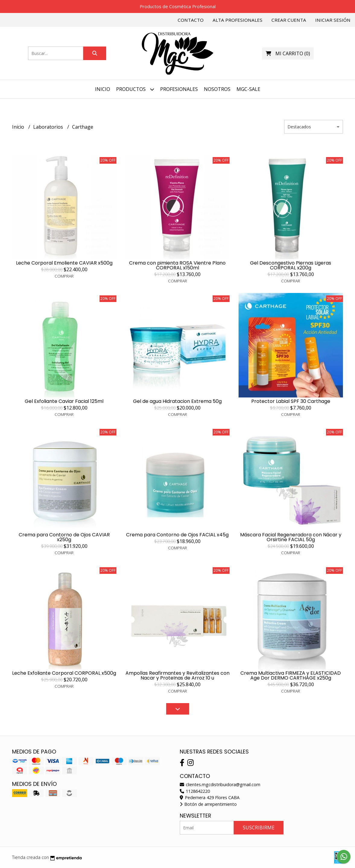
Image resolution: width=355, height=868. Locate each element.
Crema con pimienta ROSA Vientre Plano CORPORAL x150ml (177, 265)
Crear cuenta (289, 20)
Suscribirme (259, 828)
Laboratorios (49, 127)
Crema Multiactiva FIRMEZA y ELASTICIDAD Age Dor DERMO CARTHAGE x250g (291, 675)
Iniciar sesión (333, 20)
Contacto (191, 20)
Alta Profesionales (238, 20)
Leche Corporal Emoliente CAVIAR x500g (64, 263)
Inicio (103, 89)
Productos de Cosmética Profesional (178, 6)
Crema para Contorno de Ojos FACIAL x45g (177, 535)
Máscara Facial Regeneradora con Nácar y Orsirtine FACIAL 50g (291, 537)
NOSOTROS (217, 89)
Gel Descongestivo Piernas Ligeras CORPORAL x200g (291, 265)
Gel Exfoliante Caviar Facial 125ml (64, 401)
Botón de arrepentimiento (208, 804)
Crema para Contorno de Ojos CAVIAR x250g (64, 537)
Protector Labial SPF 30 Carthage (291, 401)
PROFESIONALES (179, 89)
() (288, 53)
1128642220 (195, 791)
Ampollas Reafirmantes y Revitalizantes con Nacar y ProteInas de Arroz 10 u (177, 675)
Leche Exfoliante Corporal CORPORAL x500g (64, 673)
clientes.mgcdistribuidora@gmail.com (220, 784)
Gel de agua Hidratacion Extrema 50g (177, 401)
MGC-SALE (248, 89)
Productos (135, 89)
